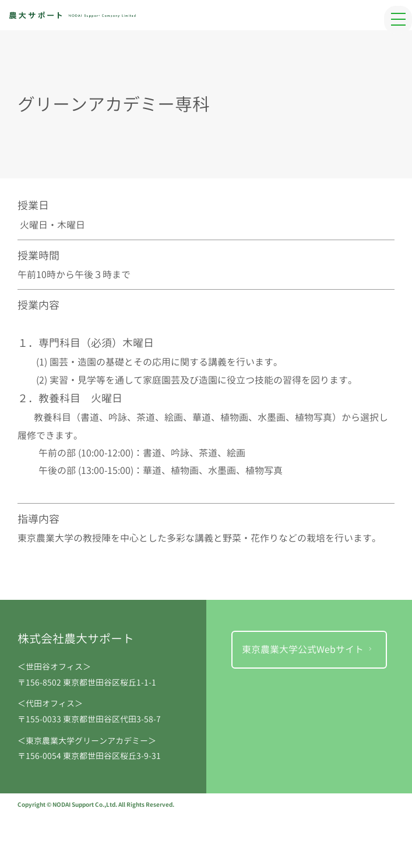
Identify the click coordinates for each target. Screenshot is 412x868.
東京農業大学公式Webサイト (308, 649)
